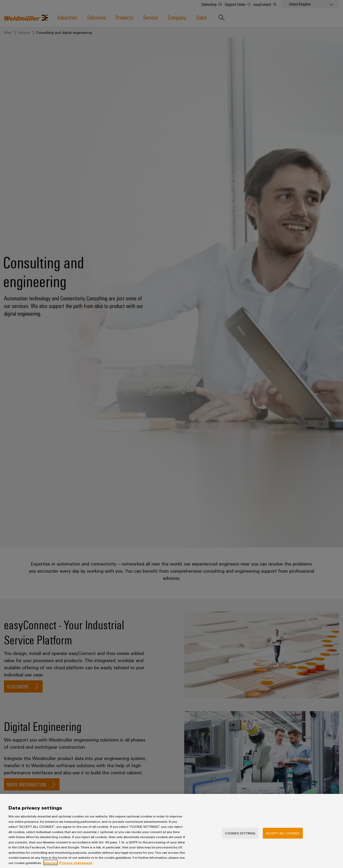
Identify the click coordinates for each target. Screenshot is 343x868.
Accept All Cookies (283, 837)
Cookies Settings (240, 837)
